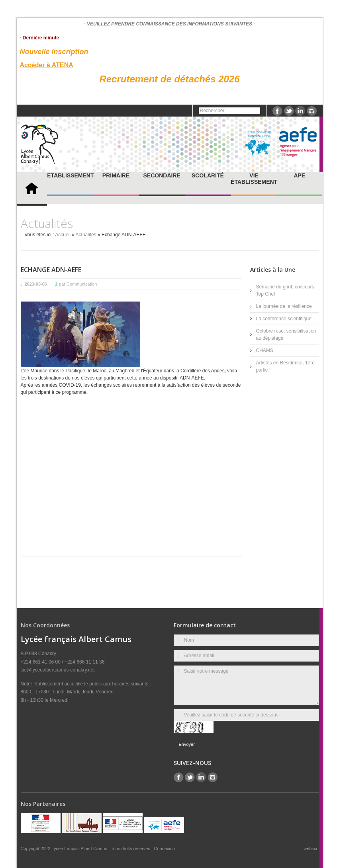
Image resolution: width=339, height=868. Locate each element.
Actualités (86, 235)
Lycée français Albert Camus (80, 849)
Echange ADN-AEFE (51, 270)
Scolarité (208, 175)
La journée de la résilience (284, 306)
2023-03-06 (36, 284)
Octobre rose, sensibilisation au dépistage (286, 335)
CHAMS (265, 350)
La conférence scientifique (284, 319)
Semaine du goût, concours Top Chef (285, 290)
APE (299, 175)
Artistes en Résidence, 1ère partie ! (285, 366)
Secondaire (162, 175)
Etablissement (70, 175)
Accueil (63, 235)
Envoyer (187, 744)
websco (311, 849)
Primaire (116, 175)
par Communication (78, 284)
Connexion (165, 849)
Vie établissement (254, 179)
